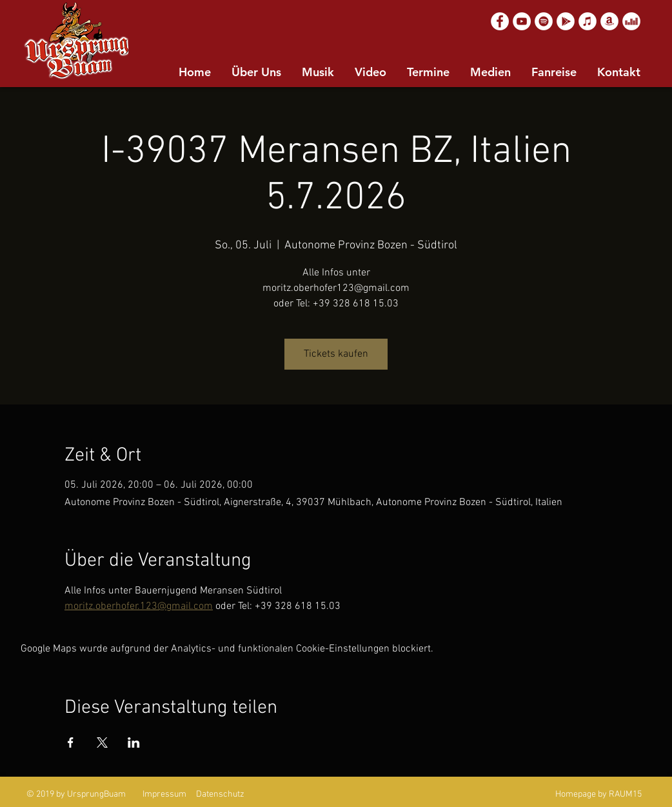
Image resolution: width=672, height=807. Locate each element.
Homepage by (581, 794)
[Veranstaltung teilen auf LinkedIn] (134, 742)
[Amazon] (609, 21)
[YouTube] (522, 21)
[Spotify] (544, 21)
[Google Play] (566, 21)
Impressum (164, 794)
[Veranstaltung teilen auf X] (102, 742)
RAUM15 (625, 794)
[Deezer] (631, 21)
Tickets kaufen (336, 354)
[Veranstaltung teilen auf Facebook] (71, 742)
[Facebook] (500, 21)
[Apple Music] (588, 21)
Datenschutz (220, 794)
